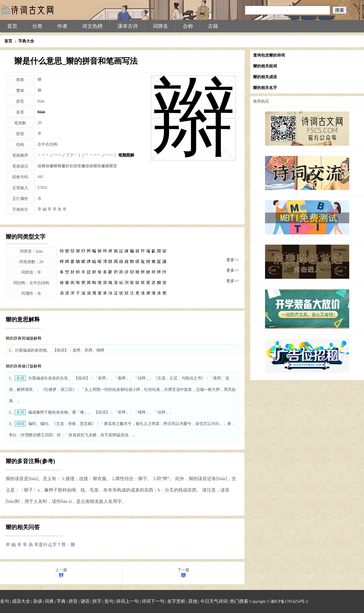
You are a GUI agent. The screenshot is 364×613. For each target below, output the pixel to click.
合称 (188, 26)
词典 (49, 601)
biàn (41, 112)
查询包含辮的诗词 (269, 55)
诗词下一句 (153, 601)
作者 (62, 26)
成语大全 (21, 601)
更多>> (233, 260)
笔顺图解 (126, 155)
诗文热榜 (92, 26)
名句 (5, 601)
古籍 (213, 26)
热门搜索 (239, 601)
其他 (193, 601)
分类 (37, 26)
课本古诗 (128, 26)
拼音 (73, 601)
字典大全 (26, 41)
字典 (61, 601)
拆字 (97, 601)
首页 (12, 26)
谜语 (85, 601)
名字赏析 (176, 601)
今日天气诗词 (214, 601)
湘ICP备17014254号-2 (289, 601)
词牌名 (160, 26)
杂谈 (38, 601)
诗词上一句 (127, 601)
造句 (109, 601)
